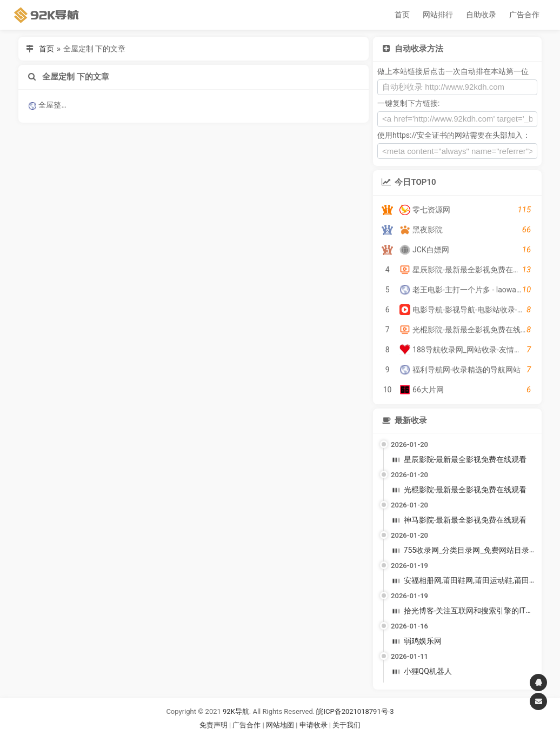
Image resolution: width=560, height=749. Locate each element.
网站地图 (281, 725)
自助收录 (481, 15)
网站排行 (438, 15)
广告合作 (524, 15)
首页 (402, 15)
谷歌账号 (258, 738)
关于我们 (346, 725)
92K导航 (236, 711)
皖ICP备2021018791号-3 (355, 711)
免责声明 (214, 725)
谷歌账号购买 (295, 738)
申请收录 (314, 725)
